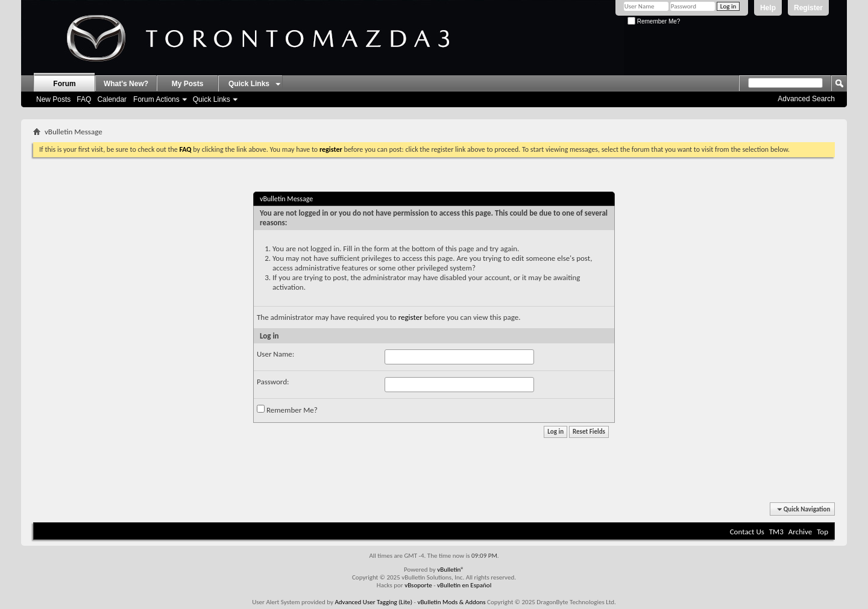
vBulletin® (451, 570)
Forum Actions (156, 99)
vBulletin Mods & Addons (451, 602)
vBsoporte (418, 585)
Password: (273, 382)
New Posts (53, 99)
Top (822, 532)
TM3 (776, 532)
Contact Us (747, 532)
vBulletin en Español (464, 585)
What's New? (126, 84)
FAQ (84, 99)
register (410, 317)
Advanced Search (806, 99)
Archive (800, 532)
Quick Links (212, 99)
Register (808, 8)
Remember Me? (654, 21)
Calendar (112, 99)
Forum (64, 84)
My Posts (188, 84)
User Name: (275, 354)
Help (768, 8)
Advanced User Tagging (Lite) (373, 602)
